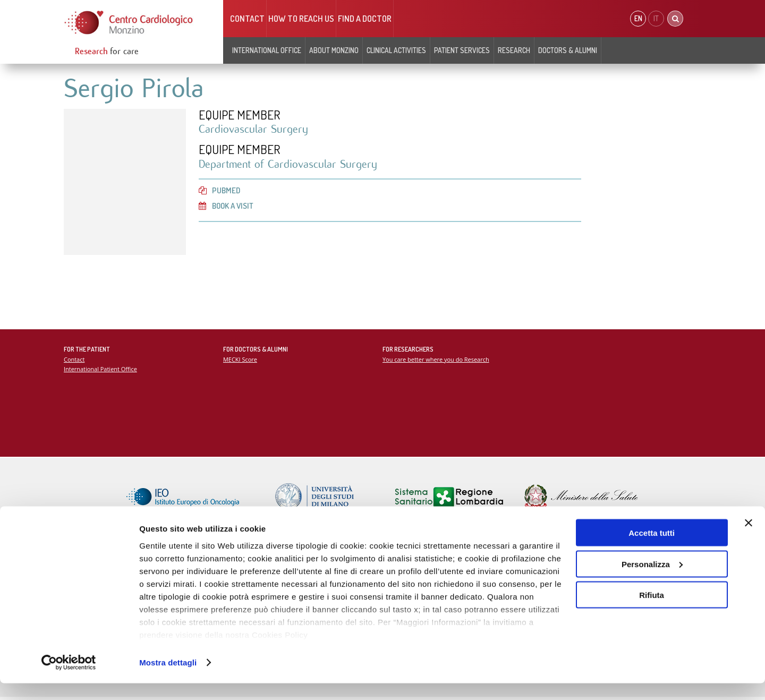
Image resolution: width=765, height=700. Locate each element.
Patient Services (462, 50)
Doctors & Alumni (568, 50)
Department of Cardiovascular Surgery (290, 165)
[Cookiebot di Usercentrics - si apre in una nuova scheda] (69, 679)
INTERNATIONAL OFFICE (267, 50)
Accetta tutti (652, 549)
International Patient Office (101, 370)
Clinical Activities (396, 50)
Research (514, 50)
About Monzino (334, 50)
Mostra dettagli (168, 679)
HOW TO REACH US (301, 19)
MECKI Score (240, 360)
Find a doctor (365, 19)
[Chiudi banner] (749, 540)
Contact (247, 19)
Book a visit (228, 208)
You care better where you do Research (437, 360)
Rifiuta (652, 612)
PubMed (220, 192)
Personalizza (652, 581)
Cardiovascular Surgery (254, 130)
